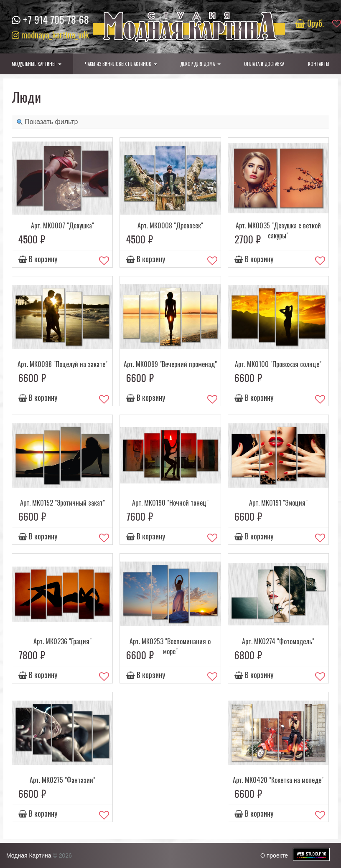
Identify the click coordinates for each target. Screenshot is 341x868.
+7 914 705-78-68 (56, 19)
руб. (310, 23)
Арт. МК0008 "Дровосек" (170, 225)
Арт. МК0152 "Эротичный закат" (62, 503)
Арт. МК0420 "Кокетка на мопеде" (278, 780)
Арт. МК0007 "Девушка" (62, 225)
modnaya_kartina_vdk (50, 34)
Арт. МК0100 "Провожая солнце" (278, 364)
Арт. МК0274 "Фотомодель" (278, 641)
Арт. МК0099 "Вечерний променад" (170, 364)
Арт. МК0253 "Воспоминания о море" (170, 646)
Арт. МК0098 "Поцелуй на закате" (62, 364)
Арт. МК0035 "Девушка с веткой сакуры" (278, 230)
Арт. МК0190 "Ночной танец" (170, 503)
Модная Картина (29, 855)
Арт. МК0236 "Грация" (62, 641)
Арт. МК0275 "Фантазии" (62, 780)
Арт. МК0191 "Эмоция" (278, 503)
